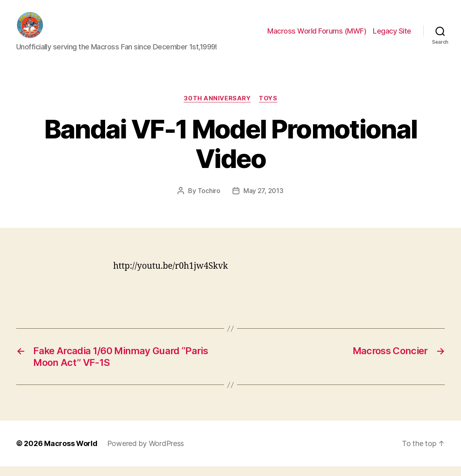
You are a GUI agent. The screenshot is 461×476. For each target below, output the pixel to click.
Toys (268, 108)
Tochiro (209, 200)
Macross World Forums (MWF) (317, 36)
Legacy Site (392, 36)
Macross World (71, 453)
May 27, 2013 (263, 200)
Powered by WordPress (146, 453)
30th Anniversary (217, 108)
